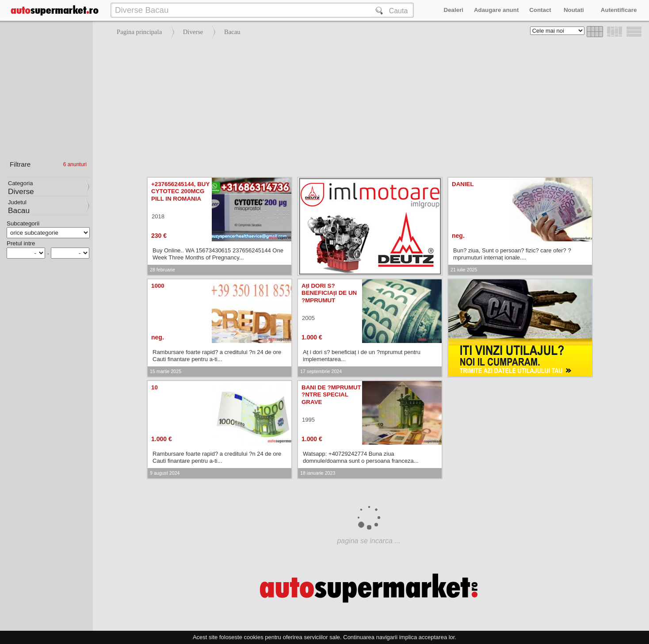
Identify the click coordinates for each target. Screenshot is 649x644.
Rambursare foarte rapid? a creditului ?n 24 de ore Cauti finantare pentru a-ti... (217, 356)
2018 (158, 216)
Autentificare (619, 10)
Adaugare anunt (496, 10)
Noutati (574, 10)
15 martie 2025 (166, 371)
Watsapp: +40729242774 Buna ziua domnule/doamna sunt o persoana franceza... (361, 457)
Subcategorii (23, 223)
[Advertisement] (369, 106)
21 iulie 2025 (464, 270)
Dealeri (454, 10)
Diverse (193, 32)
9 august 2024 (165, 473)
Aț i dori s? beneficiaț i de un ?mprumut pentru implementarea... (362, 356)
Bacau (232, 32)
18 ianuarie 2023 (318, 473)
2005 (308, 318)
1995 (308, 420)
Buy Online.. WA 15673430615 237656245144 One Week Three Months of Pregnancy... (218, 254)
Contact (540, 10)
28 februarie (162, 270)
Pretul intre (21, 243)
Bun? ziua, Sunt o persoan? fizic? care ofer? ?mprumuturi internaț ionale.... (512, 254)
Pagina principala (139, 32)
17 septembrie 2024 (321, 371)
